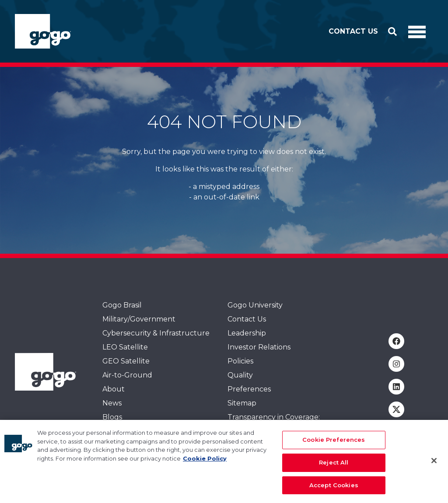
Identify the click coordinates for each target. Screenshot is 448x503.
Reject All (334, 467)
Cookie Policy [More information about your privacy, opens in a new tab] (205, 463)
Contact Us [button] (353, 31)
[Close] (434, 465)
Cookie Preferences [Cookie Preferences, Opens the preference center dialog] (334, 444)
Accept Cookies (334, 489)
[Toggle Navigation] (417, 31)
